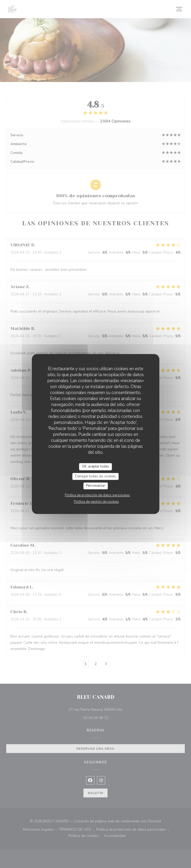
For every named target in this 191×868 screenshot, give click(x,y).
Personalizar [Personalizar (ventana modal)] (96, 486)
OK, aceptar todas (95, 466)
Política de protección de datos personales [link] (97, 495)
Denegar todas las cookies (95, 476)
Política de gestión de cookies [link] (96, 502)
